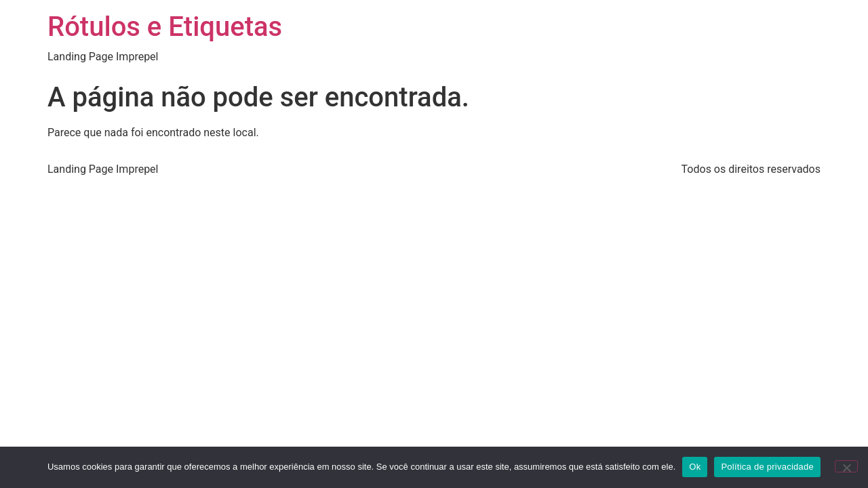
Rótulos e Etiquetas (165, 27)
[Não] (846, 466)
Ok (695, 467)
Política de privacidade (767, 467)
